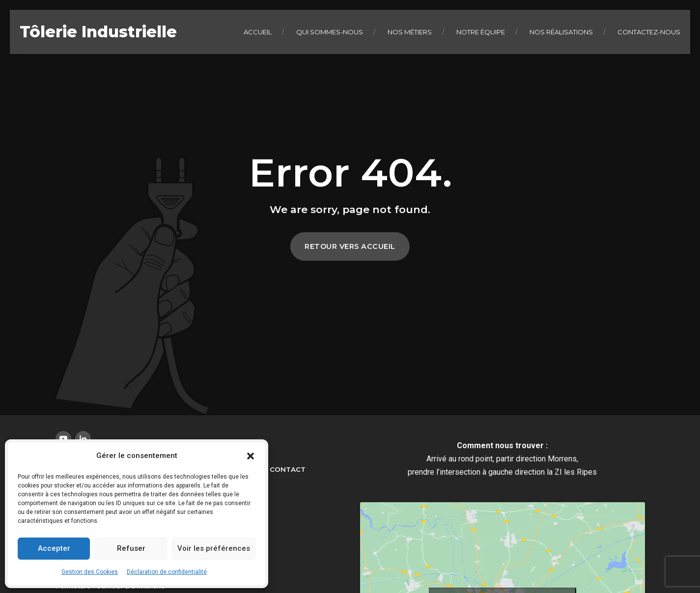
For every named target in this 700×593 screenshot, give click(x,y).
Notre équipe (481, 32)
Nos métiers (410, 32)
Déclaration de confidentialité (167, 572)
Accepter (54, 548)
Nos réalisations (561, 32)
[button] (251, 456)
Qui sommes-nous (330, 32)
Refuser (131, 548)
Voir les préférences (214, 548)
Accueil (258, 32)
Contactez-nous (649, 32)
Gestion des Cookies (90, 572)
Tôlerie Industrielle (98, 32)
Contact (288, 469)
